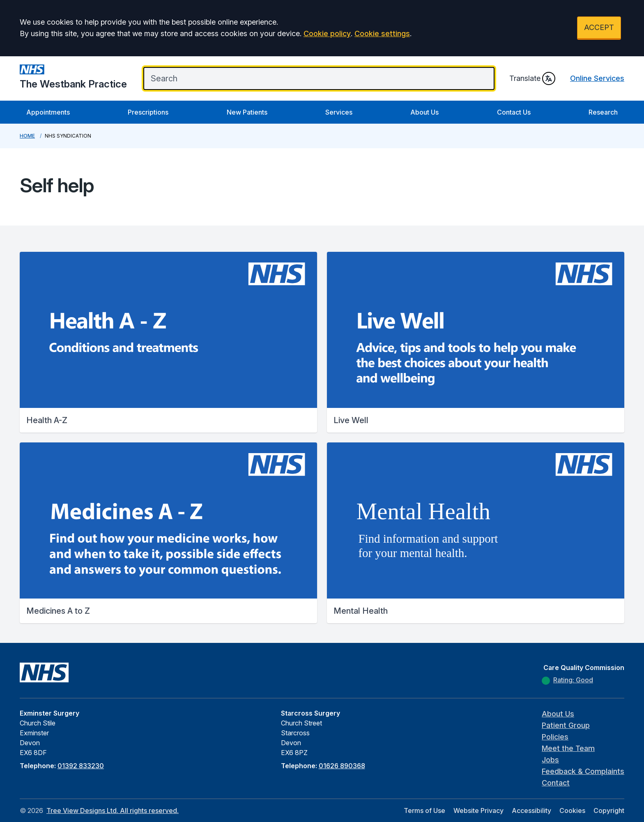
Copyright (609, 810)
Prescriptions (148, 112)
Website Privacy (478, 810)
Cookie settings (382, 33)
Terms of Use (424, 810)
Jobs (550, 760)
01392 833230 (81, 766)
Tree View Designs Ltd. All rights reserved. (113, 810)
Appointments (48, 112)
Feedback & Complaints (583, 771)
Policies (555, 737)
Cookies (572, 810)
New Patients (247, 112)
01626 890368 (342, 766)
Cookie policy (327, 33)
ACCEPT (599, 27)
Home (27, 136)
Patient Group (566, 725)
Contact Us (514, 112)
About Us (424, 112)
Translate (532, 78)
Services (339, 112)
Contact (556, 783)
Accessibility (531, 810)
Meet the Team (568, 748)
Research (603, 112)
